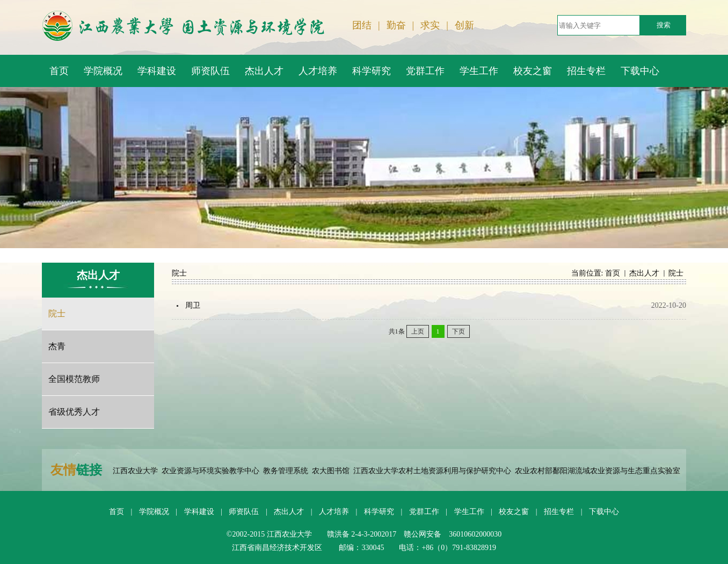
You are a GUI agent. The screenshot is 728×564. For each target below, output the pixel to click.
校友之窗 (514, 512)
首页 (613, 273)
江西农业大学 (135, 471)
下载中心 (604, 512)
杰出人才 (644, 273)
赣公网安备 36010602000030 (453, 534)
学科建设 (199, 512)
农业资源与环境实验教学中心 (210, 471)
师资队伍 (244, 512)
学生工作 (469, 512)
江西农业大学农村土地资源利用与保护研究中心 (432, 471)
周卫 (193, 305)
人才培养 (334, 512)
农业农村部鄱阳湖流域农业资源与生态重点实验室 (598, 471)
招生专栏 (559, 512)
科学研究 (379, 512)
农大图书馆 (331, 471)
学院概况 (154, 512)
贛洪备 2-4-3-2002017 (362, 534)
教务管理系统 (286, 471)
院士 (676, 273)
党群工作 (424, 512)
